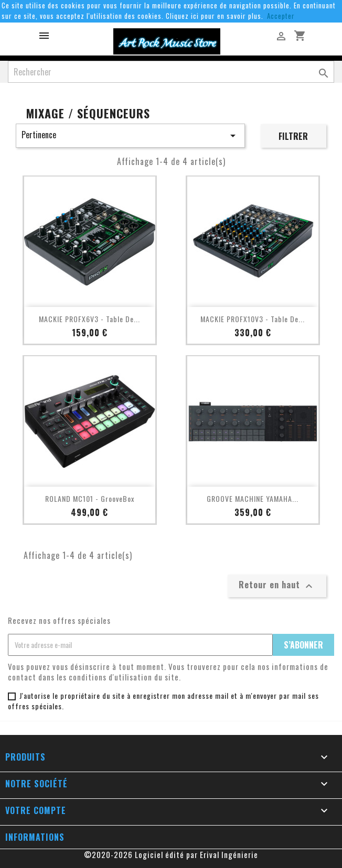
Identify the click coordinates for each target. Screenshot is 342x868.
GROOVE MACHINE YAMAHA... (253, 498)
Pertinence (130, 135)
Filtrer (293, 136)
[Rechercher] (171, 72)
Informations (35, 837)
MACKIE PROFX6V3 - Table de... (89, 319)
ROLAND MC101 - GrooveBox (90, 498)
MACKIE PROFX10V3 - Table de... (253, 319)
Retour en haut (277, 585)
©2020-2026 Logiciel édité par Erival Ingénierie (171, 854)
